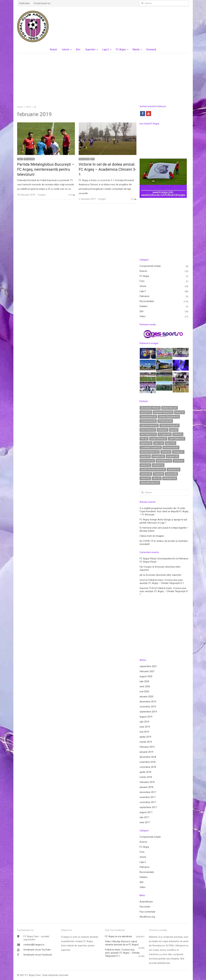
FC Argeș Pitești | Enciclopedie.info (158, 559)
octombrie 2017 (148, 802)
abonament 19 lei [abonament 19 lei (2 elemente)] (150, 408)
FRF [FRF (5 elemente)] (144, 439)
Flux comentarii (147, 912)
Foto (142, 281)
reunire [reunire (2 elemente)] (145, 465)
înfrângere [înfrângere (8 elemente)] (170, 478)
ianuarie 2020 (146, 697)
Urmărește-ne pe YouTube (37, 950)
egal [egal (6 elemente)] (174, 430)
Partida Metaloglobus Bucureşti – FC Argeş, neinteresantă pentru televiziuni (46, 169)
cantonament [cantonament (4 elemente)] (148, 417)
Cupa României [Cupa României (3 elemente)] (149, 425)
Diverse (143, 271)
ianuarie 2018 (146, 787)
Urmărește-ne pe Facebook (38, 955)
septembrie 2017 (148, 807)
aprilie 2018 (145, 772)
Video (143, 316)
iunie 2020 (145, 686)
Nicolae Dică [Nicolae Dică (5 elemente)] (171, 447)
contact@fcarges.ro (34, 945)
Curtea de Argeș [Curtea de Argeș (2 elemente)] (169, 425)
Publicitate (24, 3)
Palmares (144, 296)
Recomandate (29, 159)
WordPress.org (147, 917)
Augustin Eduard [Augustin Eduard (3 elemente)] (163, 412)
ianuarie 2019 (146, 752)
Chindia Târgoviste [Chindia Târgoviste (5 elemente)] (169, 417)
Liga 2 (106, 49)
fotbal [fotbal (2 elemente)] (178, 434)
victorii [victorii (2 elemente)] (145, 478)
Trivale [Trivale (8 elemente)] (158, 474)
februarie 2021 (147, 671)
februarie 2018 (147, 782)
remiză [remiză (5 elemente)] (178, 461)
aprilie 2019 (145, 737)
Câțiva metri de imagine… (152, 536)
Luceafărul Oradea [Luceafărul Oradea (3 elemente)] (151, 447)
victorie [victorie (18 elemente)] (171, 474)
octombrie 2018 (148, 767)
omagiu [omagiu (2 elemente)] (178, 452)
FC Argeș (121, 49)
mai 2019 (144, 732)
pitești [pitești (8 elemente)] (145, 456)
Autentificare (146, 902)
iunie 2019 (145, 727)
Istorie (65, 49)
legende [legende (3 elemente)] (146, 443)
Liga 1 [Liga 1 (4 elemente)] (159, 443)
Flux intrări (145, 907)
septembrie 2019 (148, 712)
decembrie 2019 (148, 702)
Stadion (144, 306)
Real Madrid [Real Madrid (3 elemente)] (164, 461)
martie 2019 (146, 742)
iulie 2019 (144, 722)
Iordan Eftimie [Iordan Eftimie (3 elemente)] (158, 439)
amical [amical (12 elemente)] (146, 412)
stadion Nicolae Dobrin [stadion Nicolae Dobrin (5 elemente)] (153, 469)
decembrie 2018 (148, 757)
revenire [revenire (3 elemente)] (158, 465)
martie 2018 (146, 777)
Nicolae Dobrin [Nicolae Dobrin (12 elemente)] (150, 452)
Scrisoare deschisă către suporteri (163, 575)
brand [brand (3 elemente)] (179, 412)
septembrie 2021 (148, 666)
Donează (151, 49)
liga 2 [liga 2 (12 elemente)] (171, 443)
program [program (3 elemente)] (172, 456)
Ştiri (78, 49)
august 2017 (146, 812)
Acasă (53, 49)
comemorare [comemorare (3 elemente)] (148, 421)
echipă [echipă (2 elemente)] (163, 430)
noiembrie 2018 (148, 762)
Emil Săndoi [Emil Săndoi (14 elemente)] (148, 434)
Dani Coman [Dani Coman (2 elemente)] (148, 430)
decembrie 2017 (148, 792)
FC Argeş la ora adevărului (119, 936)
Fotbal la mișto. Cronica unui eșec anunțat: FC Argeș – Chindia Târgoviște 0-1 (164, 591)
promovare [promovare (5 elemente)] (147, 461)
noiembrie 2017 (148, 797)
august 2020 (146, 676)
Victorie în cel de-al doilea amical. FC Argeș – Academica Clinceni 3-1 (107, 169)
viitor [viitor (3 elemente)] (157, 478)
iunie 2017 (145, 822)
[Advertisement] (103, 79)
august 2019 (146, 717)
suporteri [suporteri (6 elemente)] (174, 469)
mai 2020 (144, 692)
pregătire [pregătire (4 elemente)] (158, 456)
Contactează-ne (42, 3)
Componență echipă (150, 266)
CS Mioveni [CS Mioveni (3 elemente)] (165, 421)
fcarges (42, 195)
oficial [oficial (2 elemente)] (166, 452)
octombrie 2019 (148, 707)
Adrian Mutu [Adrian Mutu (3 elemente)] (170, 408)
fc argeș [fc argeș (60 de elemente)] (165, 434)
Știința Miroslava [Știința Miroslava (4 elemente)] (150, 483)
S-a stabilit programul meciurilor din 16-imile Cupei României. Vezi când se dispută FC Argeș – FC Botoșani (164, 511)
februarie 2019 (147, 747)
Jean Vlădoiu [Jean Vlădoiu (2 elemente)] (177, 439)
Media (136, 49)
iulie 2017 (144, 817)
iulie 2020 (144, 681)
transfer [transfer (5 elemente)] (146, 474)
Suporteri (90, 49)
